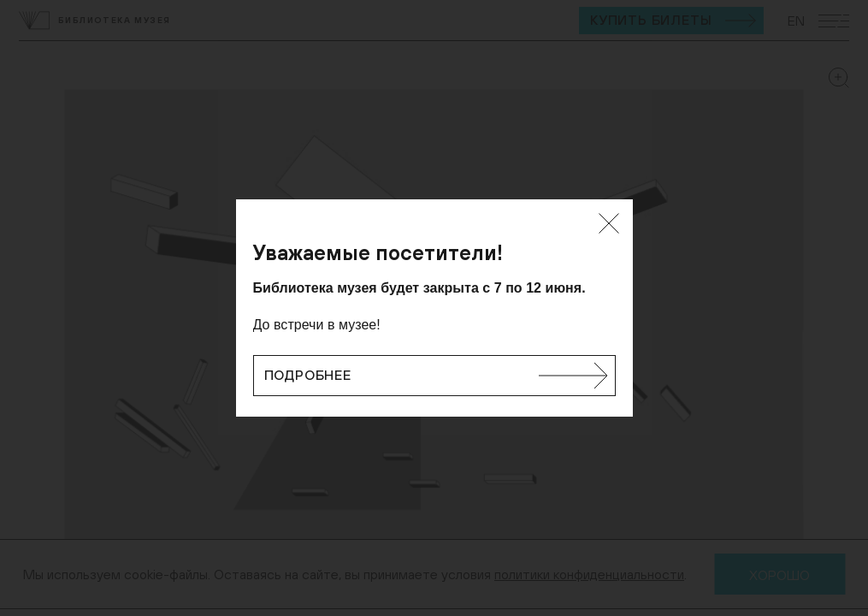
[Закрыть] (609, 223)
